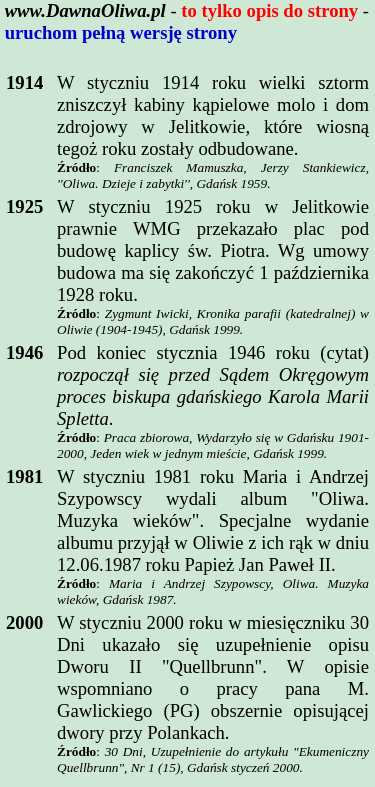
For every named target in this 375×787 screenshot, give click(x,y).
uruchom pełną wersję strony (121, 32)
